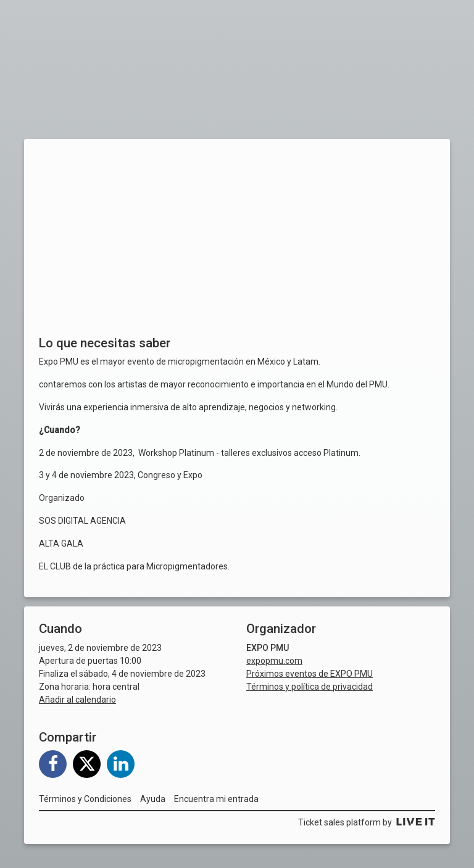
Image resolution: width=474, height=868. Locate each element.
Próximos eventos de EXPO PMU (310, 674)
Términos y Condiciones (85, 799)
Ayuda (153, 799)
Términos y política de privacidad (310, 687)
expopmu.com (274, 661)
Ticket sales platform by (367, 822)
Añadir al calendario (77, 700)
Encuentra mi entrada (216, 799)
